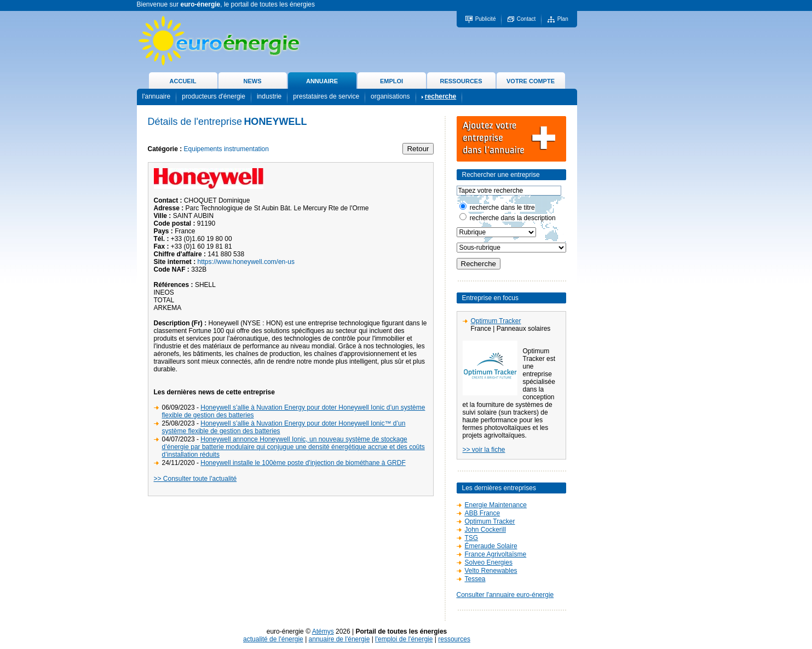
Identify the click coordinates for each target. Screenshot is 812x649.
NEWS (253, 81)
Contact (526, 19)
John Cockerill (485, 530)
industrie (269, 96)
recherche (440, 96)
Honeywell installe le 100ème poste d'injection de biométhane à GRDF (303, 463)
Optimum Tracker (496, 321)
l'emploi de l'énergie (404, 639)
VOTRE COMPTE (531, 81)
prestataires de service (326, 96)
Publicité (486, 19)
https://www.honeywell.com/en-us (246, 262)
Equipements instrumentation (226, 149)
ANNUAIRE (322, 81)
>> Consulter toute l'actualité (195, 479)
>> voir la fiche (484, 450)
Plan (563, 19)
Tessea (475, 579)
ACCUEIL (183, 81)
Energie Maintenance (496, 505)
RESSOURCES (461, 81)
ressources (454, 639)
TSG (472, 538)
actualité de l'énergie (273, 639)
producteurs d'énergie (214, 96)
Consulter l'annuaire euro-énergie (505, 595)
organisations (390, 96)
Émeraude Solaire (491, 546)
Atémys (323, 631)
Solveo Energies (489, 562)
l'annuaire (157, 96)
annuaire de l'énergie (339, 639)
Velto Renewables (491, 571)
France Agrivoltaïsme (496, 554)
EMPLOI (391, 81)
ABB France (483, 513)
